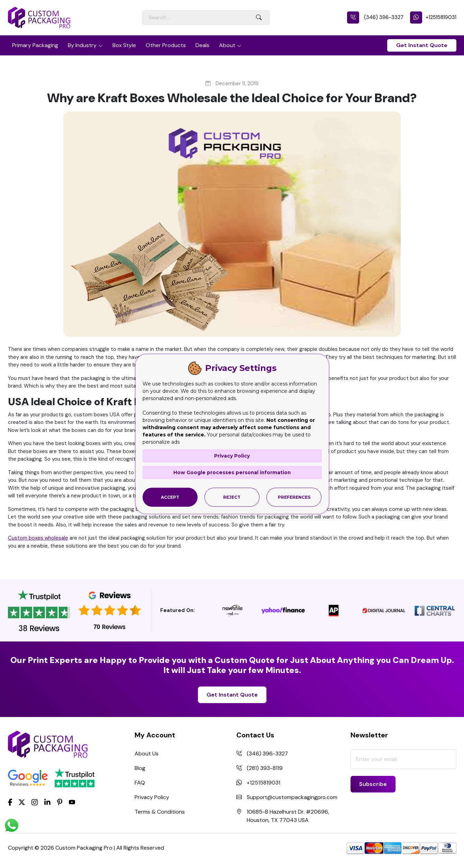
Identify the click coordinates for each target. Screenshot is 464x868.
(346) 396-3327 (375, 17)
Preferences (294, 497)
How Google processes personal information (232, 472)
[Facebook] (10, 801)
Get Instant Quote (422, 45)
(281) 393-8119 (265, 768)
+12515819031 (433, 17)
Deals (202, 45)
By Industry (82, 45)
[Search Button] (259, 18)
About (227, 45)
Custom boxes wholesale (38, 538)
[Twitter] (22, 802)
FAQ (140, 783)
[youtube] (72, 802)
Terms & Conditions (160, 812)
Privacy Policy (152, 797)
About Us (147, 754)
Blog (140, 768)
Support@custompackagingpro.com (293, 797)
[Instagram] (35, 802)
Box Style (124, 45)
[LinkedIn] (47, 801)
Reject (232, 497)
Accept (170, 497)
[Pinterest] (60, 801)
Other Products (166, 45)
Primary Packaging (35, 45)
